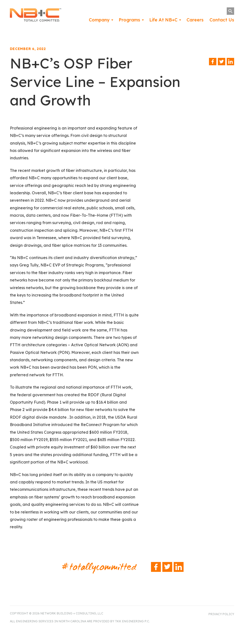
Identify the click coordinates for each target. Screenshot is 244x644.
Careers (195, 20)
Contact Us (222, 20)
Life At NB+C (163, 20)
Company (99, 20)
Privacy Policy (221, 614)
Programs (129, 20)
